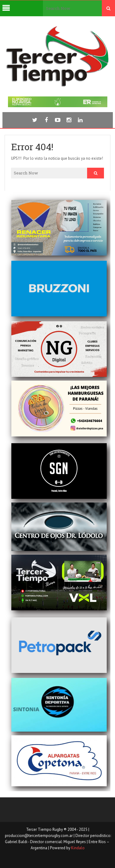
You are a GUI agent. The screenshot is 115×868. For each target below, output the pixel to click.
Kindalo (78, 848)
